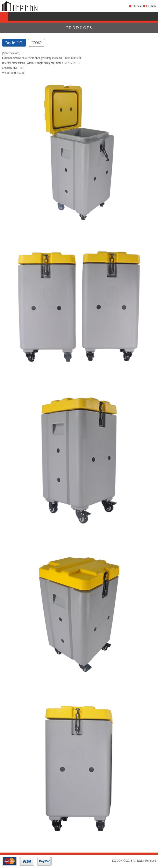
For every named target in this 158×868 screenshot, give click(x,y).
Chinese (137, 6)
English (151, 6)
